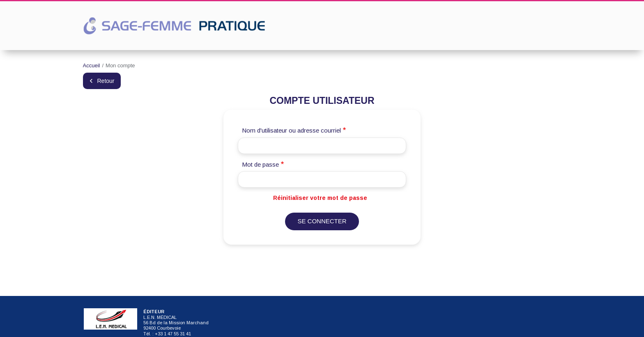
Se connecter (322, 221)
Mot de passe (260, 164)
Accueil (92, 65)
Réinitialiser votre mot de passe (320, 198)
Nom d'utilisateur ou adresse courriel (291, 130)
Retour (106, 81)
